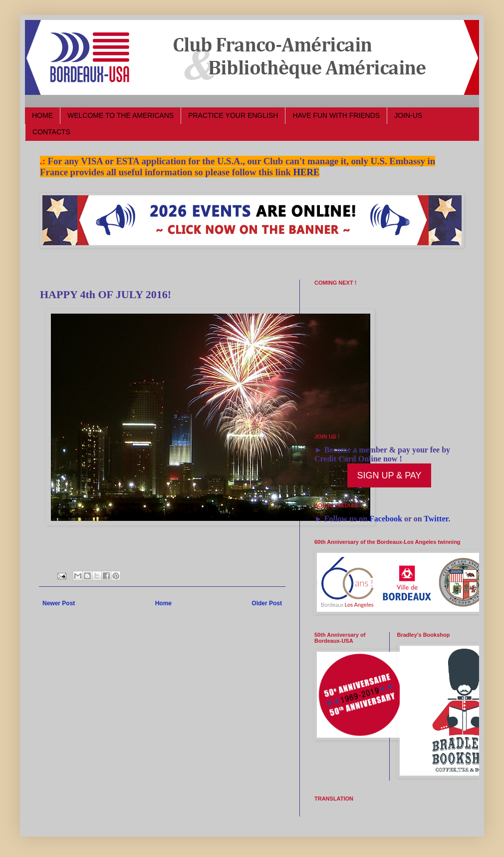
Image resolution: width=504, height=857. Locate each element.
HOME (42, 115)
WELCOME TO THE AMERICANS (121, 115)
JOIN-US (408, 115)
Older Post (267, 603)
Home (163, 603)
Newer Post (59, 603)
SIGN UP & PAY (389, 475)
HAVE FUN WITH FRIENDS (336, 115)
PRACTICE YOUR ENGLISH (233, 115)
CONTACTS (51, 132)
